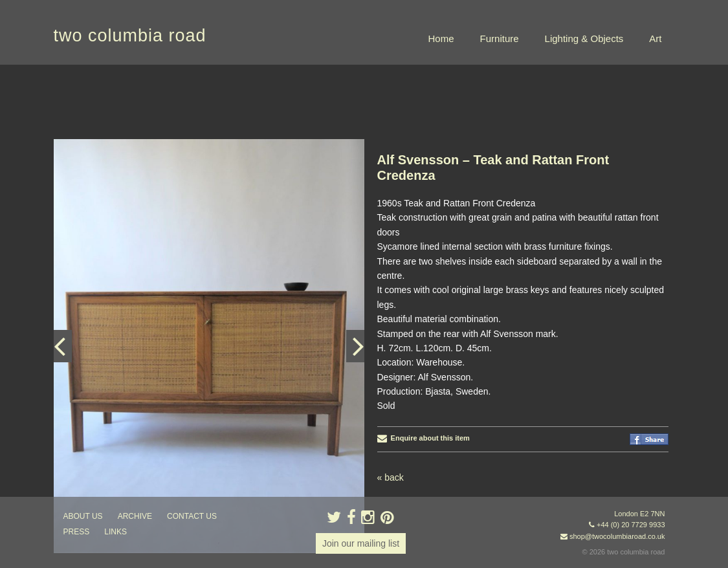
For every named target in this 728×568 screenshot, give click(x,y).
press (77, 532)
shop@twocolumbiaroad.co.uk (617, 536)
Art (655, 38)
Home (441, 38)
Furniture (500, 38)
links (116, 532)
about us (83, 516)
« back (391, 477)
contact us (192, 516)
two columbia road (130, 36)
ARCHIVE (135, 516)
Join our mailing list (361, 543)
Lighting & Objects (584, 38)
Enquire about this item (424, 438)
